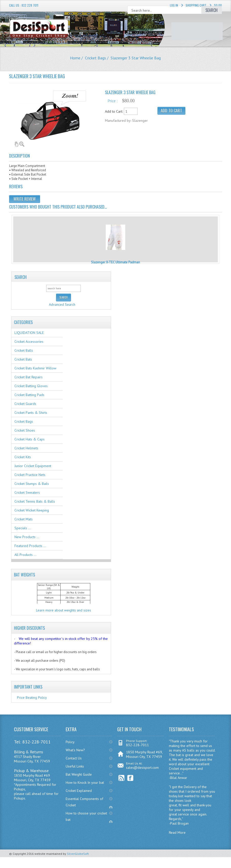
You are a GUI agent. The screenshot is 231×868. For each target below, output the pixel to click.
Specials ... (23, 528)
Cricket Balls (24, 350)
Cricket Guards (25, 404)
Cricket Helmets (26, 448)
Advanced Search (62, 304)
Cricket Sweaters (27, 492)
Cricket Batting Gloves (31, 386)
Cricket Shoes (25, 430)
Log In (174, 5)
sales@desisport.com (142, 768)
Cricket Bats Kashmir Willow (35, 368)
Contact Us (74, 758)
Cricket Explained (79, 791)
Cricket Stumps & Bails (32, 484)
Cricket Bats (23, 359)
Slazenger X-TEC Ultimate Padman (115, 262)
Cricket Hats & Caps (30, 439)
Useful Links (75, 766)
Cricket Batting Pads (29, 395)
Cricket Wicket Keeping (32, 510)
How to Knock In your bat (85, 782)
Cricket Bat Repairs (29, 377)
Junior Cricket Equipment (33, 466)
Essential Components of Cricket (84, 802)
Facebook (130, 778)
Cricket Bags (95, 58)
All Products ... (25, 555)
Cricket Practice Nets (30, 475)
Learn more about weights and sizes (64, 610)
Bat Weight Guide (79, 774)
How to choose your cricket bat (86, 816)
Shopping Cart (196, 5)
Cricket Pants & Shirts (31, 413)
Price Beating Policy (32, 697)
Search (21, 277)
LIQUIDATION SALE (29, 333)
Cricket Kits (23, 457)
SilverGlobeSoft (78, 854)
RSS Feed (122, 778)
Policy (70, 742)
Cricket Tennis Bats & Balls (35, 501)
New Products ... (27, 537)
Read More (177, 832)
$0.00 (218, 5)
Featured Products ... (30, 546)
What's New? (75, 750)
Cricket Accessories (29, 342)
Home (75, 58)
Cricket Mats (24, 519)
